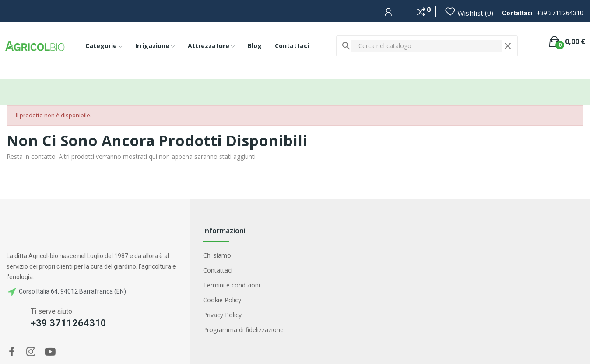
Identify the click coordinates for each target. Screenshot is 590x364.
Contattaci (218, 270)
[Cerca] (427, 46)
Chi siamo (217, 255)
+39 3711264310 (560, 13)
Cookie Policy (222, 300)
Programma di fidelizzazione (243, 330)
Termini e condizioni (232, 285)
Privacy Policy (222, 315)
